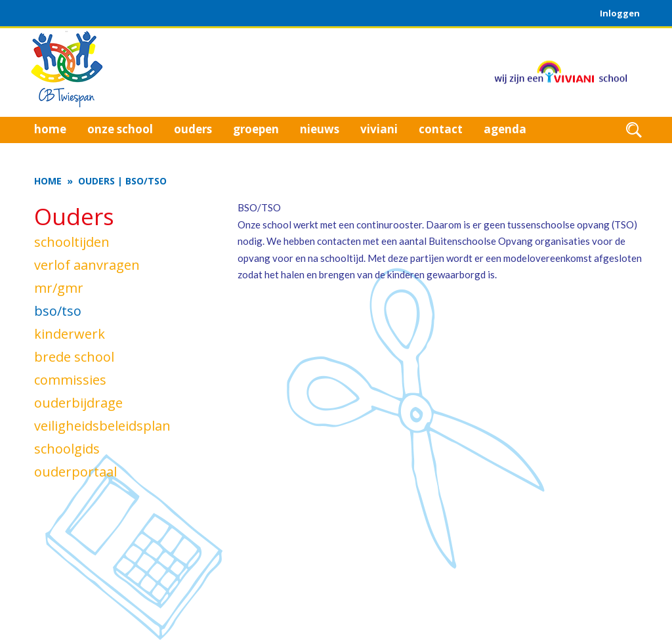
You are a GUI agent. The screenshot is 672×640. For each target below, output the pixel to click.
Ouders (96, 181)
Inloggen (620, 13)
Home (48, 181)
